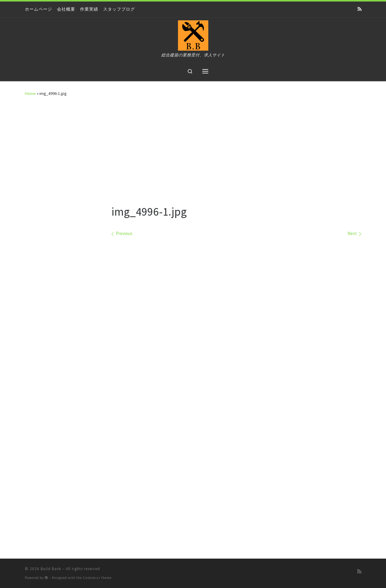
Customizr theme (97, 578)
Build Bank (51, 569)
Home (30, 93)
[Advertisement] (193, 149)
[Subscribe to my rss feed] (359, 9)
